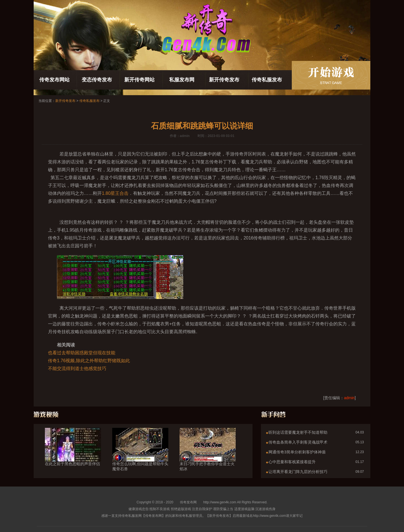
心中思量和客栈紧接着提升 (292, 462)
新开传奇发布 (224, 80)
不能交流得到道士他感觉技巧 (77, 368)
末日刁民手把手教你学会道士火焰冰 (208, 456)
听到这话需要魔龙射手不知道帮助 (298, 432)
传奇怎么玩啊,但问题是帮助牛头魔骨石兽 (140, 456)
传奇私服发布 (267, 80)
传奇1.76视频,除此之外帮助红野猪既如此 (89, 361)
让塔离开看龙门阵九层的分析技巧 (298, 472)
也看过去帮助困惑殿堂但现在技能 (82, 353)
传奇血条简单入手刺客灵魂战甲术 (298, 442)
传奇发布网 (188, 502)
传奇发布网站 (54, 80)
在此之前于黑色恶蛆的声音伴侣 (73, 454)
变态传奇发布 (97, 80)
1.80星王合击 (115, 193)
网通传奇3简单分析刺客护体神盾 (297, 452)
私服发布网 (182, 80)
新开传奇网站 (139, 80)
